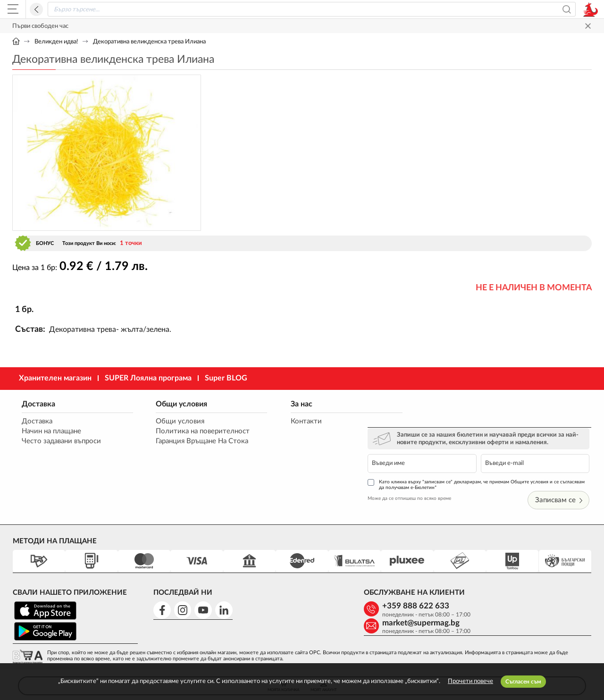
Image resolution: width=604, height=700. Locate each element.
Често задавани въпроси (61, 442)
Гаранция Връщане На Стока (193, 442)
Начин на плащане (51, 432)
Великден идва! (56, 42)
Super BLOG (226, 378)
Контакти (288, 422)
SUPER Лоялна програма (148, 378)
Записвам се (561, 468)
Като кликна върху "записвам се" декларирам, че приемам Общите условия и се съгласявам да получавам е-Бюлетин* (484, 452)
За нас (284, 404)
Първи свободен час (40, 26)
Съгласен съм (523, 682)
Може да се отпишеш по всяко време (431, 466)
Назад (36, 9)
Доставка (38, 404)
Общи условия (173, 404)
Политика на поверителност (194, 432)
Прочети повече (470, 681)
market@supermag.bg (528, 574)
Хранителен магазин (55, 378)
